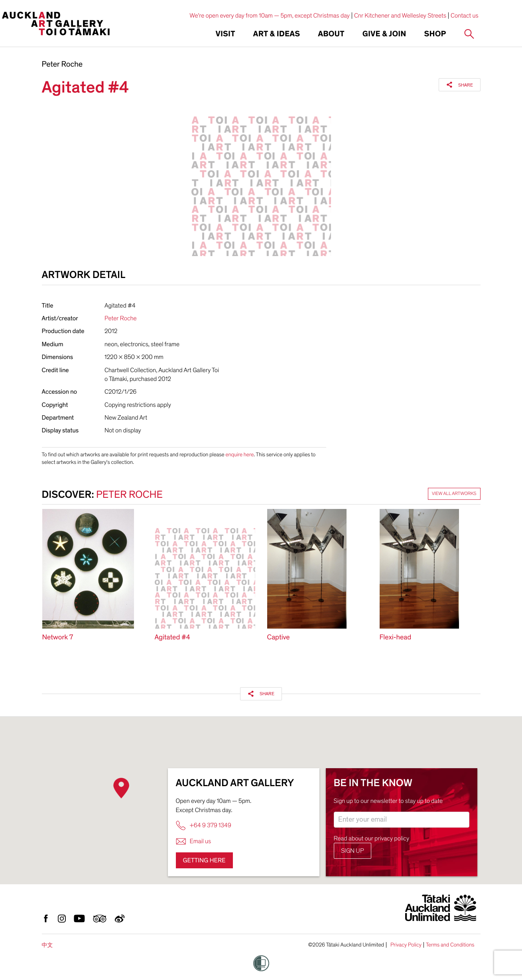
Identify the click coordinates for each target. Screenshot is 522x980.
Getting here (204, 860)
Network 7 (58, 638)
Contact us (465, 16)
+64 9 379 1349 (204, 825)
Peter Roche (62, 65)
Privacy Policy (406, 945)
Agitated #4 (172, 638)
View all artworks (454, 494)
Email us (194, 841)
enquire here (239, 455)
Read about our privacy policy (372, 838)
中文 (47, 945)
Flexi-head (396, 638)
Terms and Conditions (450, 945)
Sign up (353, 851)
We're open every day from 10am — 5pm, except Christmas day (270, 16)
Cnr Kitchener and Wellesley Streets (400, 16)
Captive (279, 638)
